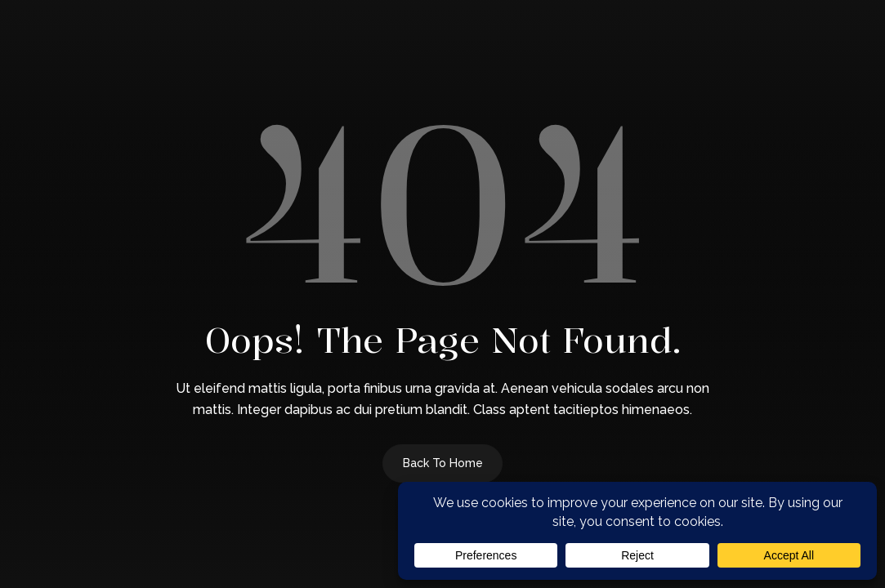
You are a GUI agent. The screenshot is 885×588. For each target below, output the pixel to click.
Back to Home (443, 463)
